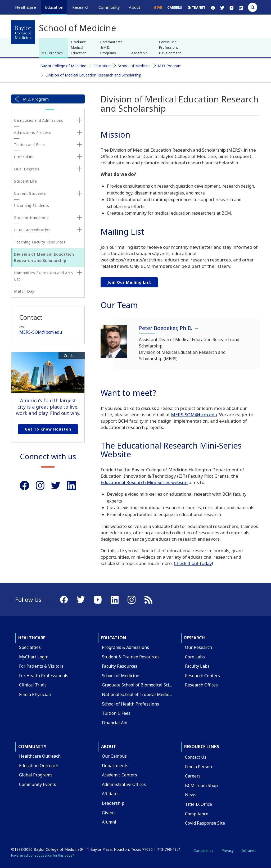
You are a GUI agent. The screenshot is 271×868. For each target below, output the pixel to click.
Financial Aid (115, 723)
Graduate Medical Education (79, 47)
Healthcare (32, 638)
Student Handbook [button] (31, 218)
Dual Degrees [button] (27, 169)
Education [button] (54, 7)
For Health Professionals (44, 676)
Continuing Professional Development (170, 47)
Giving (108, 813)
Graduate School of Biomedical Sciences (141, 685)
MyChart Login (34, 657)
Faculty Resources (120, 666)
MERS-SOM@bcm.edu (41, 332)
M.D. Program (52, 53)
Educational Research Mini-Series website (144, 482)
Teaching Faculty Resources (40, 242)
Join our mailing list (129, 282)
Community (32, 747)
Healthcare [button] (26, 7)
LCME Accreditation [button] (32, 230)
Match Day (24, 291)
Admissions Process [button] (32, 132)
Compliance (197, 814)
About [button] (135, 7)
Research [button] (81, 7)
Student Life (25, 181)
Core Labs (195, 657)
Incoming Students (32, 205)
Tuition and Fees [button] (29, 145)
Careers (175, 7)
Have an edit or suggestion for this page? (42, 855)
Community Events (38, 784)
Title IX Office (198, 804)
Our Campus (114, 756)
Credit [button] (69, 356)
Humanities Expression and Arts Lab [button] (43, 276)
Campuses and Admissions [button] (39, 120)
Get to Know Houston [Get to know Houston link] (48, 429)
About (109, 747)
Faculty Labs (197, 666)
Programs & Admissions (125, 647)
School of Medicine (134, 66)
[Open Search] (253, 7)
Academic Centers (119, 775)
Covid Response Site (205, 823)
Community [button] (109, 7)
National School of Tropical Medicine (139, 694)
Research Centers (202, 676)
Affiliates (111, 794)
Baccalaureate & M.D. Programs (111, 47)
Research (195, 638)
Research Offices (201, 685)
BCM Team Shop (201, 785)
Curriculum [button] (24, 157)
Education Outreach (39, 766)
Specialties (30, 647)
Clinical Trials (33, 685)
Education (102, 66)
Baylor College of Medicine (63, 66)
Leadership (139, 53)
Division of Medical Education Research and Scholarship (93, 75)
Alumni (109, 822)
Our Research (198, 647)
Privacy (228, 850)
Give (158, 7)
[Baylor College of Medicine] (23, 32)
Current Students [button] (30, 193)
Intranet (196, 7)
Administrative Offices (124, 784)
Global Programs (36, 775)
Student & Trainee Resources (131, 657)
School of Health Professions (130, 704)
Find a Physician (35, 694)
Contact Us (196, 757)
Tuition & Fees (116, 713)
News (191, 795)
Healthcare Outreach (40, 756)
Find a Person (198, 767)
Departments (115, 766)
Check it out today (193, 563)
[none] (80, 120)
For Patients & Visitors (41, 666)
